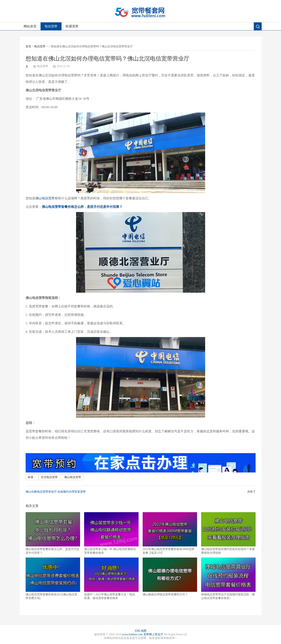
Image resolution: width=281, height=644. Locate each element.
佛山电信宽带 (45, 198)
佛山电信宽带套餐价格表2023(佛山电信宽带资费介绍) (53, 579)
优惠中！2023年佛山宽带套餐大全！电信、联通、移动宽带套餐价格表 (111, 579)
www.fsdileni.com (132, 634)
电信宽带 (51, 26)
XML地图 (140, 631)
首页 (28, 46)
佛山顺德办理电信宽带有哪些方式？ (170, 577)
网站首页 (30, 26)
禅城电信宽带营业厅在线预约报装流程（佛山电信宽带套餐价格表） (228, 579)
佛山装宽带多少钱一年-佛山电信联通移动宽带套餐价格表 (111, 533)
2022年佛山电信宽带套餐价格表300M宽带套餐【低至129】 (170, 533)
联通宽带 (72, 26)
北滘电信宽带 (49, 477)
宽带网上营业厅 (153, 634)
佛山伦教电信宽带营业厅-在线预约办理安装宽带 (56, 492)
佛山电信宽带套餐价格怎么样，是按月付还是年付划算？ (53, 533)
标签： (32, 477)
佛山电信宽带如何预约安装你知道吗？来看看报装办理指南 (228, 533)
